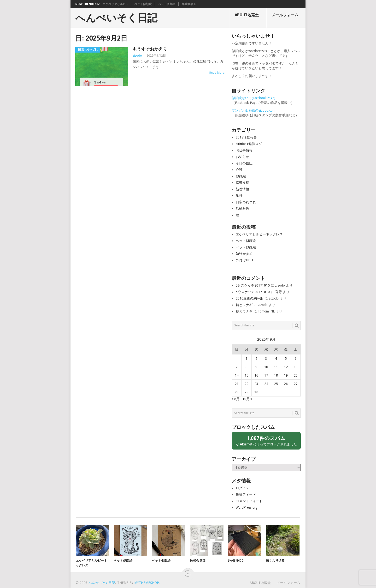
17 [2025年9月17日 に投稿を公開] (266, 375)
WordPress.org (247, 507)
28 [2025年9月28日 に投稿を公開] (237, 392)
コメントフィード (249, 501)
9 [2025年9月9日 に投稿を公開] (256, 367)
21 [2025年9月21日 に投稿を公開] (237, 384)
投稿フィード (246, 494)
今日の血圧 (244, 163)
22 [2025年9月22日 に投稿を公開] (247, 384)
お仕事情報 (244, 150)
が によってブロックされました (266, 441)
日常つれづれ (246, 202)
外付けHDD (244, 260)
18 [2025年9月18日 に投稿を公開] (276, 375)
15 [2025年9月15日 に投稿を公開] (247, 375)
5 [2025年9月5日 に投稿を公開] (286, 359)
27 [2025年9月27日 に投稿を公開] (296, 384)
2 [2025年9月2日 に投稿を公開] (256, 359)
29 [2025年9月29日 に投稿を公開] (247, 392)
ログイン (242, 488)
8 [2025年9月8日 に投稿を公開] (247, 367)
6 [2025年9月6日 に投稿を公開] (296, 359)
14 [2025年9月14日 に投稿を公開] (237, 375)
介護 (239, 170)
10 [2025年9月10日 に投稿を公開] (266, 367)
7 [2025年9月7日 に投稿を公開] (237, 367)
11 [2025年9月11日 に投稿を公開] (276, 367)
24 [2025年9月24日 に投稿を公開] (266, 384)
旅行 (239, 196)
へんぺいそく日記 (116, 18)
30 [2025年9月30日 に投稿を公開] (256, 392)
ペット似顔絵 (143, 4)
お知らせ (242, 157)
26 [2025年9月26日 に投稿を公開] (286, 384)
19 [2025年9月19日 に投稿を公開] (286, 375)
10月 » (247, 399)
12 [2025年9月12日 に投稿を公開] (286, 367)
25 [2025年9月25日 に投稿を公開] (276, 384)
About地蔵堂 (247, 15)
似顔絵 (241, 176)
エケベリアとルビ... (115, 4)
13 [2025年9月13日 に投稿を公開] (296, 367)
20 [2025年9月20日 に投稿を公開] (296, 375)
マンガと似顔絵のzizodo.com (253, 110)
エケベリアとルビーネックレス (259, 234)
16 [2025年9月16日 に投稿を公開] (256, 375)
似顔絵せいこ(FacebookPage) (253, 98)
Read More (217, 73)
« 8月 (236, 399)
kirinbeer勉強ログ (249, 144)
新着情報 (242, 189)
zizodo (137, 56)
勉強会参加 (189, 4)
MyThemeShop (147, 583)
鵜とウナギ (244, 305)
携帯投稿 (242, 183)
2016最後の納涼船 (250, 298)
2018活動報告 (246, 137)
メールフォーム (285, 15)
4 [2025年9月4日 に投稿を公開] (276, 359)
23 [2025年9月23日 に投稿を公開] (256, 384)
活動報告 (242, 209)
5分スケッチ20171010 (253, 285)
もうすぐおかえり (150, 49)
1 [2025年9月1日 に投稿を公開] (247, 359)
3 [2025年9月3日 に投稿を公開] (266, 359)
